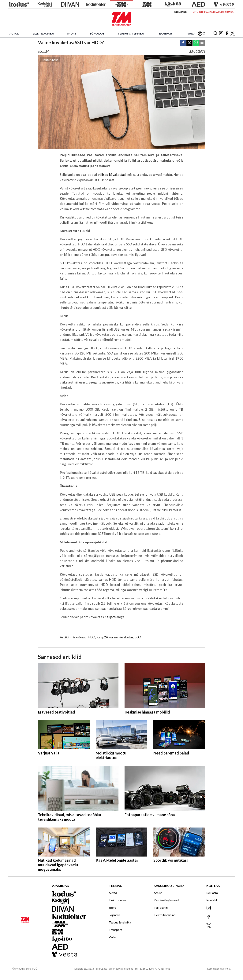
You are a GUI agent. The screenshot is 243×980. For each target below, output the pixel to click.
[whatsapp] (196, 43)
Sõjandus (97, 33)
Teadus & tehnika (131, 33)
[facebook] (183, 43)
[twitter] (189, 43)
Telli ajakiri (180, 12)
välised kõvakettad (112, 175)
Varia (191, 33)
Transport (166, 33)
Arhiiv (158, 893)
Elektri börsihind (165, 915)
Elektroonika (43, 33)
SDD (138, 637)
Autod (14, 33)
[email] (202, 43)
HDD (92, 637)
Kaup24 (110, 617)
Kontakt (212, 900)
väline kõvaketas (121, 637)
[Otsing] (215, 33)
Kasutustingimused (166, 900)
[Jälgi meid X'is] (233, 33)
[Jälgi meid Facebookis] (227, 33)
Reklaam (212, 893)
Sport (72, 33)
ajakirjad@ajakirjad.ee (121, 969)
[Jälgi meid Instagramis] (221, 33)
